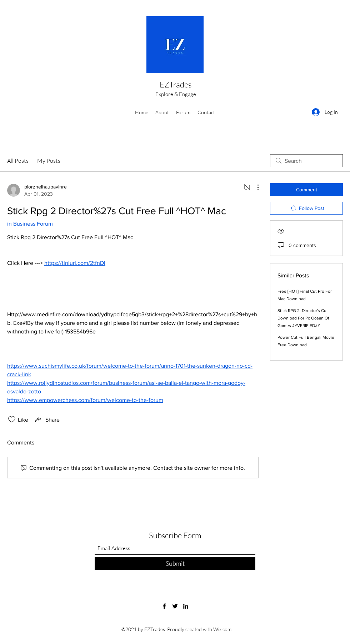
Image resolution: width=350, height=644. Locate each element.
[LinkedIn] (186, 606)
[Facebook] (164, 606)
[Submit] (175, 563)
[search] (306, 161)
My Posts (49, 161)
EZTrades (176, 84)
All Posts (18, 161)
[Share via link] (47, 419)
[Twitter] (175, 606)
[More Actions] (254, 187)
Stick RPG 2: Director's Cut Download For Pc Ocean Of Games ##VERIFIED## (303, 318)
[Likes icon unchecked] (12, 419)
